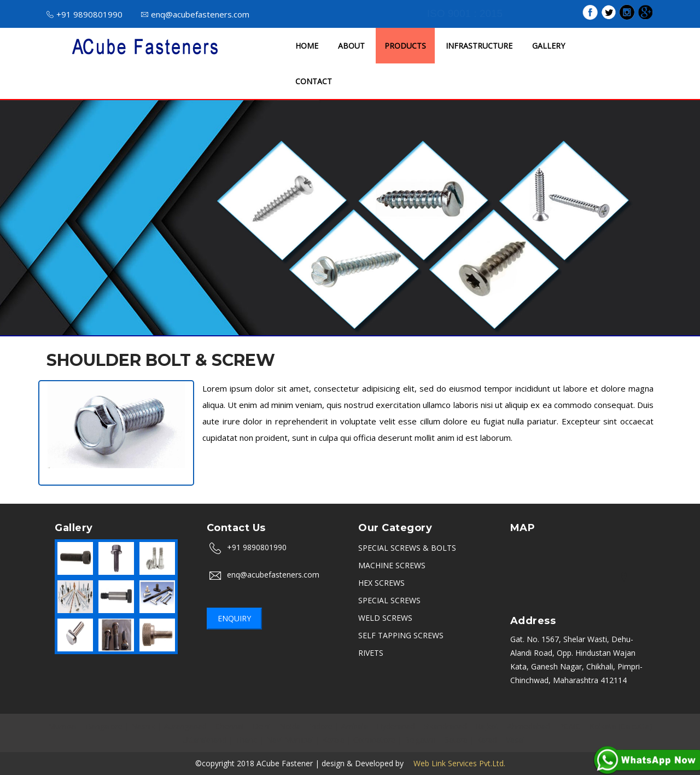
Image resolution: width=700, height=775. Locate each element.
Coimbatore (374, 740)
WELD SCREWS (385, 618)
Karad (487, 740)
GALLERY (549, 46)
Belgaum (420, 740)
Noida (290, 726)
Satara (456, 740)
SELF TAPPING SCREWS (401, 635)
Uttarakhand (205, 740)
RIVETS (371, 653)
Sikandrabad (445, 726)
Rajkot (487, 726)
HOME (307, 46)
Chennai (230, 726)
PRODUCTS (405, 46)
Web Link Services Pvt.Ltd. (456, 763)
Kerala (333, 740)
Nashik (143, 726)
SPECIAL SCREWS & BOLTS (407, 548)
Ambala (355, 726)
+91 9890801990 (84, 14)
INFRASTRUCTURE (479, 46)
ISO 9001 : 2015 (465, 13)
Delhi (262, 726)
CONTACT (314, 81)
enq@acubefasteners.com (195, 14)
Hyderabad (396, 726)
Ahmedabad (529, 726)
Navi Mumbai (290, 740)
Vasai (515, 740)
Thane (246, 740)
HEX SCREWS (381, 583)
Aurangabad (185, 726)
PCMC (570, 726)
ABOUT (351, 46)
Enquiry (234, 618)
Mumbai (63, 726)
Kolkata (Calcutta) (621, 726)
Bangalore (104, 726)
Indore (321, 726)
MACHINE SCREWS (392, 565)
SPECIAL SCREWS (389, 600)
